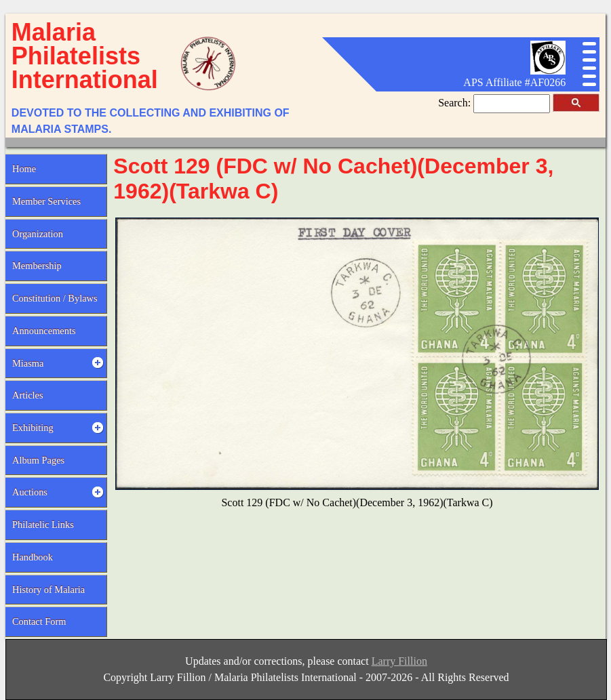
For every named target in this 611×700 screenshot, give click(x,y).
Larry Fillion (399, 661)
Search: (456, 103)
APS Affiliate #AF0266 (514, 82)
